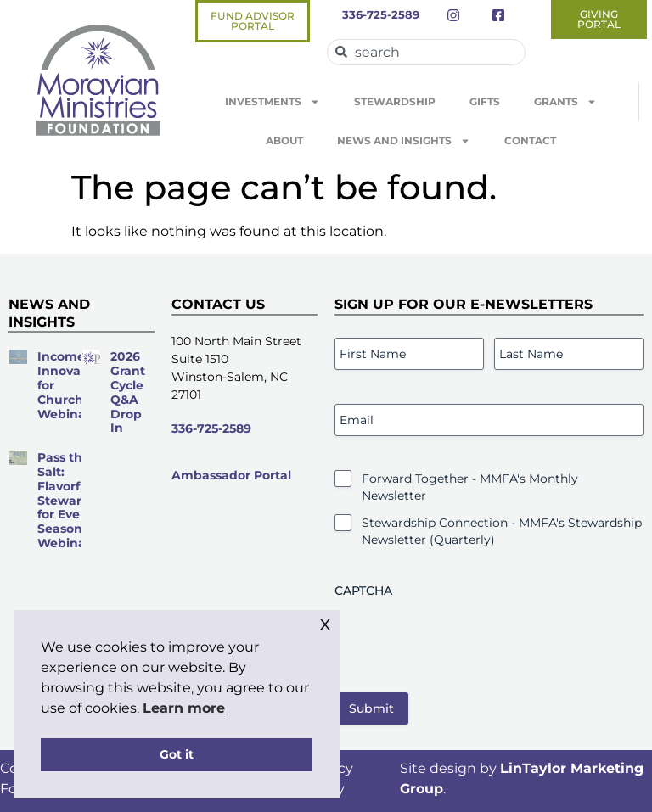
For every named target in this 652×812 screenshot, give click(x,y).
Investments (273, 102)
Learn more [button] (184, 708)
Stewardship (395, 101)
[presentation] (464, 639)
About (284, 140)
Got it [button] (177, 754)
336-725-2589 (211, 428)
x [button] (325, 622)
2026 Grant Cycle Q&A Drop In (128, 392)
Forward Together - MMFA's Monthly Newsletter (470, 487)
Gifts (485, 101)
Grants (565, 102)
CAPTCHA (363, 591)
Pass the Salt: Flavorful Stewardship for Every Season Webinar (77, 500)
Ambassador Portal (231, 475)
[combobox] (426, 52)
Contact (530, 140)
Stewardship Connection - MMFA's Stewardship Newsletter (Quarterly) (502, 531)
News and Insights (404, 141)
